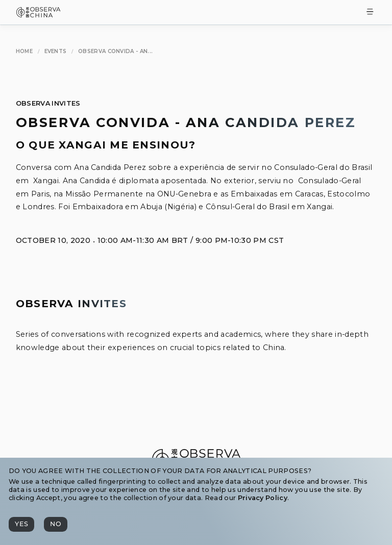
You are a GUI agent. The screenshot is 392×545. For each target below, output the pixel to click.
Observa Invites (48, 103)
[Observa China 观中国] (39, 15)
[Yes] (21, 524)
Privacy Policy (263, 498)
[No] (56, 524)
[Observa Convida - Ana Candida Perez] (115, 52)
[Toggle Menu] (370, 13)
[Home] (24, 52)
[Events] (56, 52)
